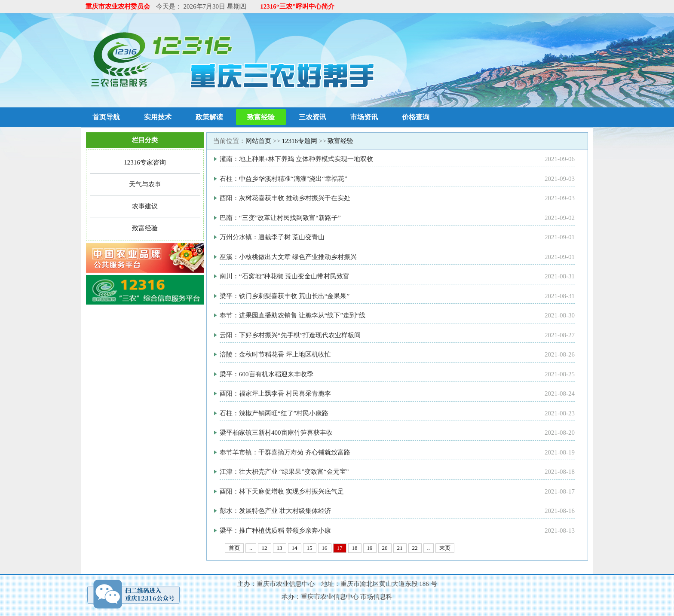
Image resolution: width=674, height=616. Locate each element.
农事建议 (145, 206)
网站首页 (258, 141)
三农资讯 (312, 117)
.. (251, 548)
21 (400, 548)
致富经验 (261, 117)
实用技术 (158, 117)
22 (415, 548)
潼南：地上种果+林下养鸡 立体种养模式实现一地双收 (296, 159)
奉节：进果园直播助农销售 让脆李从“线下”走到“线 (293, 315)
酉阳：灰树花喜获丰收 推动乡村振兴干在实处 (285, 198)
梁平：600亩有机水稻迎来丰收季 (267, 374)
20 (385, 548)
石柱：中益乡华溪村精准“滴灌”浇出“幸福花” (283, 179)
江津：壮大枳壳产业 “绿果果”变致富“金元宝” (284, 472)
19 (370, 548)
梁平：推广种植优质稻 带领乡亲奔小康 (275, 531)
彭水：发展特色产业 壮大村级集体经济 (275, 511)
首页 (234, 548)
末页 (445, 548)
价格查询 (416, 117)
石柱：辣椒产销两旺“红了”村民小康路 (274, 413)
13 (280, 548)
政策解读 (209, 117)
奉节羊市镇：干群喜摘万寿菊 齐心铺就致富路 (285, 452)
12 (265, 548)
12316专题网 (299, 141)
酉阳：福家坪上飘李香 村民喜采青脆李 (275, 393)
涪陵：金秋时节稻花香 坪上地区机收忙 (275, 354)
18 (355, 548)
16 (325, 548)
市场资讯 (364, 117)
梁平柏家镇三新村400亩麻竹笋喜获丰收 (276, 433)
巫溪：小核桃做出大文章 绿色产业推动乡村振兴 (288, 257)
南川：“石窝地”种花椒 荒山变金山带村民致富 (285, 276)
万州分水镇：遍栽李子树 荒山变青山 (272, 237)
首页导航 (106, 117)
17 (340, 548)
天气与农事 (145, 184)
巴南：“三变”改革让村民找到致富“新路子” (280, 218)
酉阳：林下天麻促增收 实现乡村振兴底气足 (282, 491)
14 (295, 548)
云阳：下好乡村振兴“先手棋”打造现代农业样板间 (290, 335)
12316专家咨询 (145, 162)
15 (310, 548)
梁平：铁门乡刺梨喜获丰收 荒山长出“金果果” (285, 296)
